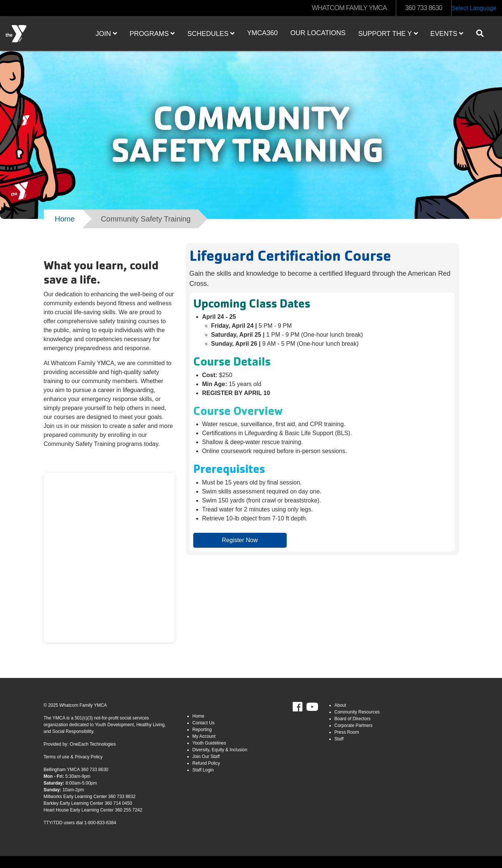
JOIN (106, 34)
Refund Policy (206, 763)
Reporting (202, 730)
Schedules (211, 34)
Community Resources (357, 712)
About (340, 705)
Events (447, 34)
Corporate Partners (354, 725)
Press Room (347, 732)
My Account (204, 736)
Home (65, 219)
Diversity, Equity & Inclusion (220, 750)
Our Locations (318, 33)
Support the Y (388, 34)
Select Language (474, 8)
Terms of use (57, 757)
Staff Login (203, 770)
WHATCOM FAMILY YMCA (349, 8)
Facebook (303, 707)
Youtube (311, 707)
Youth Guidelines (209, 743)
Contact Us (204, 723)
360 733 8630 (424, 8)
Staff (339, 739)
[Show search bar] (483, 33)
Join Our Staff (206, 757)
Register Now (240, 540)
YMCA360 (262, 33)
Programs (152, 34)
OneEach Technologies (93, 744)
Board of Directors (353, 719)
